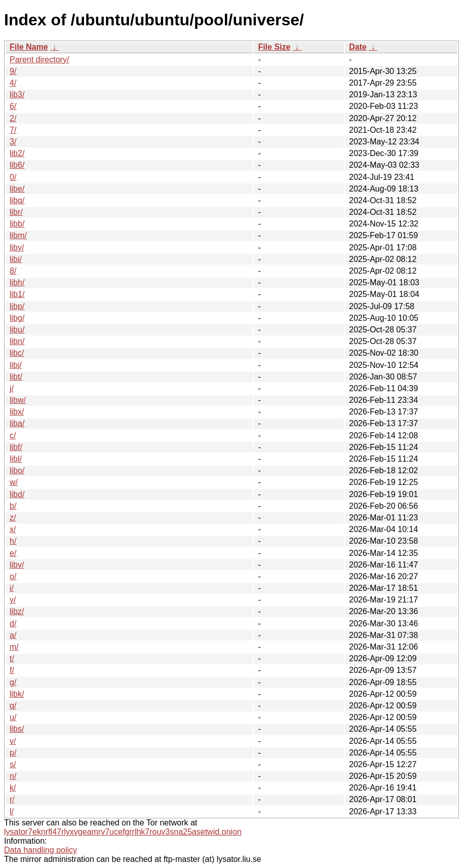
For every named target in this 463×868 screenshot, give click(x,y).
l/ (12, 812)
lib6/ (17, 165)
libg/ (17, 318)
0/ (13, 177)
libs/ (17, 729)
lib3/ (17, 95)
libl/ (16, 459)
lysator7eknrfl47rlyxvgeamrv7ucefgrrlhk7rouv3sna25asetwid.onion (123, 832)
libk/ (17, 694)
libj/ (16, 365)
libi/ (16, 259)
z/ (13, 518)
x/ (13, 529)
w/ (14, 482)
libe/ (17, 189)
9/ (13, 71)
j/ (12, 388)
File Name (29, 47)
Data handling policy (41, 850)
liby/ (17, 248)
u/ (13, 717)
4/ (13, 83)
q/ (13, 706)
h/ (13, 541)
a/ (13, 635)
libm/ (18, 235)
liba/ (17, 423)
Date (358, 47)
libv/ (17, 565)
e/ (13, 553)
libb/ (17, 224)
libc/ (17, 353)
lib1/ (17, 294)
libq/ (17, 200)
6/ (13, 106)
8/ (13, 271)
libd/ (17, 494)
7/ (13, 130)
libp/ (17, 306)
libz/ (17, 611)
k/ (13, 788)
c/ (13, 436)
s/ (13, 764)
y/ (13, 600)
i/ (12, 588)
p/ (13, 753)
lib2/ (17, 153)
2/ (13, 118)
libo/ (17, 470)
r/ (12, 799)
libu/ (17, 330)
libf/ (16, 447)
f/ (12, 670)
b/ (13, 506)
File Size (274, 47)
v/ (13, 741)
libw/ (18, 400)
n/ (13, 776)
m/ (14, 647)
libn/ (17, 341)
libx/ (17, 412)
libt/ (16, 377)
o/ (13, 576)
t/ (12, 658)
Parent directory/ (39, 60)
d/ (13, 624)
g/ (13, 682)
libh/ (17, 282)
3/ (13, 142)
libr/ (16, 212)
